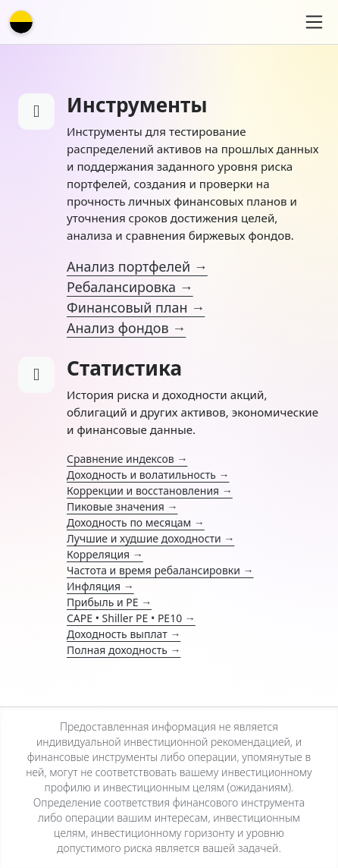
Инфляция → (100, 586)
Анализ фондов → (126, 328)
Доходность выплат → (124, 634)
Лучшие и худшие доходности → (150, 538)
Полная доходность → (124, 650)
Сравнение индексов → (127, 459)
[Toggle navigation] (315, 22)
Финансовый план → (136, 307)
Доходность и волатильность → (148, 475)
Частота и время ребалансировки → (160, 570)
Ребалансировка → (130, 287)
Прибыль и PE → (109, 602)
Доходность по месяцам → (136, 522)
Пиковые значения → (122, 506)
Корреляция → (105, 554)
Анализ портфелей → (137, 266)
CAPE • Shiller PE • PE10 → (131, 618)
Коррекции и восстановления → (150, 491)
